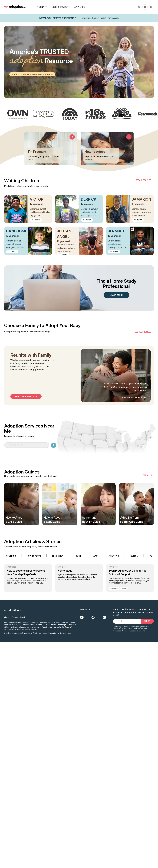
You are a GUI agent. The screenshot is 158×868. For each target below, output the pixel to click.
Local (23, 618)
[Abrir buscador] (139, 7)
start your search (24, 397)
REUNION (134, 556)
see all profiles (143, 332)
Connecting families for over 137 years (36, 74)
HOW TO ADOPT (34, 556)
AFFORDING (11, 556)
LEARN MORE (116, 296)
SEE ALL (146, 476)
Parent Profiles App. (109, 18)
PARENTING (114, 556)
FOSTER (78, 556)
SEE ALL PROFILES (143, 181)
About (7, 618)
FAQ (151, 556)
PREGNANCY (58, 556)
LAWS (95, 556)
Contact (15, 618)
